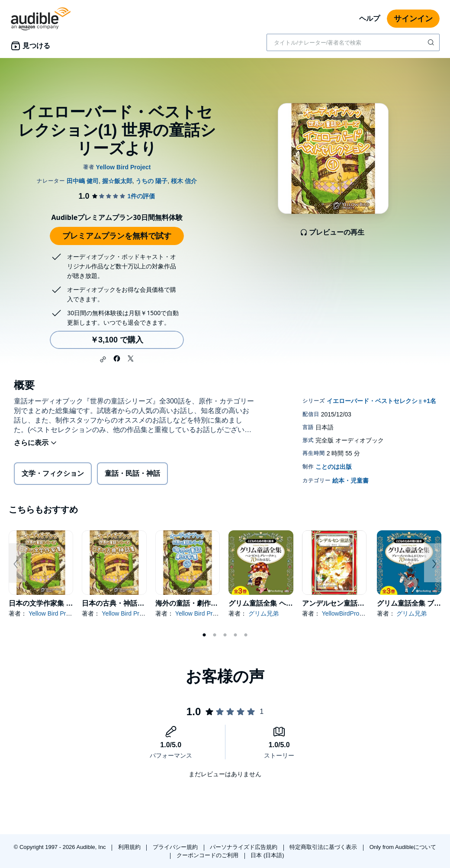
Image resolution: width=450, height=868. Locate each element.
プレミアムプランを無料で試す (117, 236)
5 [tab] (246, 635)
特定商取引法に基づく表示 (324, 847)
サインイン (413, 19)
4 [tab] (235, 635)
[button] (103, 359)
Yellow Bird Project (54, 613)
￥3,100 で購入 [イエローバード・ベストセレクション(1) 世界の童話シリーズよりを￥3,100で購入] (117, 340)
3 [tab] (225, 635)
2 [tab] (215, 635)
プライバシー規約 (176, 847)
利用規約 (130, 847)
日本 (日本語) (267, 855)
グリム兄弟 (264, 613)
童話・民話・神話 (132, 473)
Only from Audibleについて (403, 847)
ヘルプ (370, 18)
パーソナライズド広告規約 (244, 847)
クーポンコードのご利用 (208, 855)
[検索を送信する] (432, 42)
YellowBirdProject (345, 613)
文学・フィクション (53, 473)
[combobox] (353, 42)
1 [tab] (204, 635)
